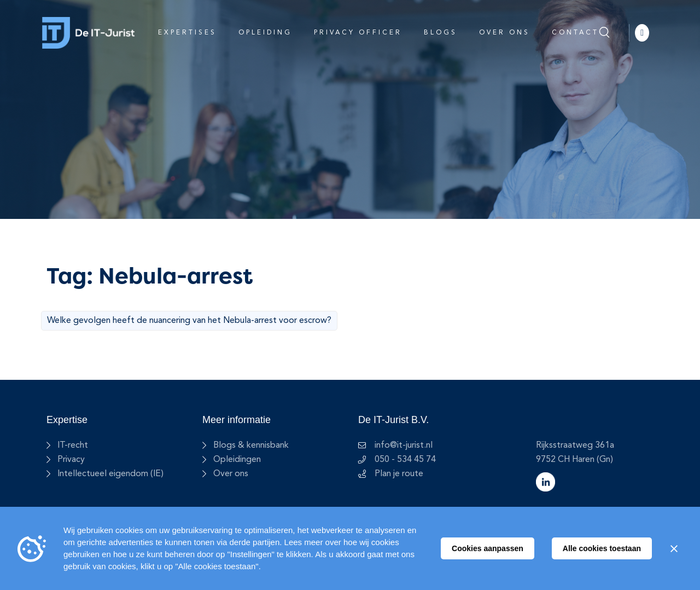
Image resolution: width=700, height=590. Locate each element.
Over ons (504, 33)
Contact (575, 33)
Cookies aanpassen (488, 548)
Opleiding (265, 33)
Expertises (187, 33)
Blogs (441, 33)
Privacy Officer (358, 33)
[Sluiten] (674, 548)
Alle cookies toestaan (602, 548)
